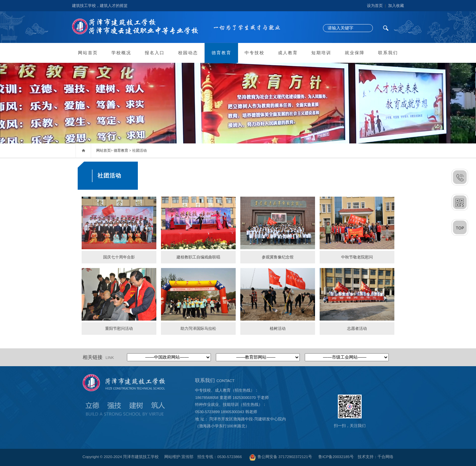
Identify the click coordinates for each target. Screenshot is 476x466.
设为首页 (375, 6)
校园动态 (188, 53)
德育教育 (221, 53)
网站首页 (88, 53)
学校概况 (121, 53)
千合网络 (385, 457)
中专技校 (255, 53)
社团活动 (139, 150)
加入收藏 (396, 6)
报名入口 (155, 53)
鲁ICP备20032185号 (336, 457)
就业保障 (355, 53)
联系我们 (388, 53)
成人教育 (288, 53)
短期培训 (321, 53)
